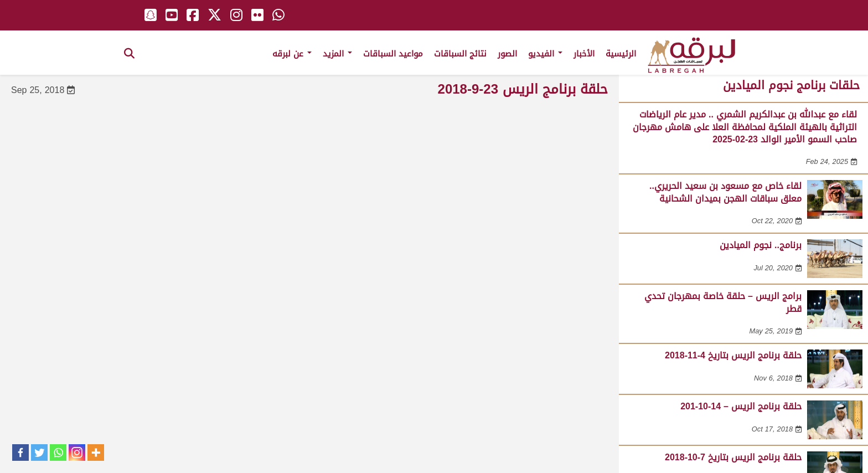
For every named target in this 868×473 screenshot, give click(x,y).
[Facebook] (20, 453)
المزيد (337, 54)
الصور (507, 54)
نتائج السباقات (460, 54)
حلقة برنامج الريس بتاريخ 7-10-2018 (733, 457)
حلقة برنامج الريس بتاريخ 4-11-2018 (733, 355)
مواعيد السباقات (393, 54)
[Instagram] (77, 453)
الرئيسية (621, 54)
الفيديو (545, 54)
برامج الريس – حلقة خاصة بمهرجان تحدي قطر (723, 302)
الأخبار (584, 54)
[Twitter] (39, 453)
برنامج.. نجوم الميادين (761, 245)
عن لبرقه (292, 54)
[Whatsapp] (58, 453)
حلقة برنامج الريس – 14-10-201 (741, 406)
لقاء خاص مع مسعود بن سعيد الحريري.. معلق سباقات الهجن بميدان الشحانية (725, 192)
